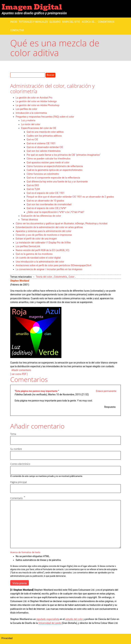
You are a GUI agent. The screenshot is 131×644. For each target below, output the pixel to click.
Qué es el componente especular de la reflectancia (53, 178)
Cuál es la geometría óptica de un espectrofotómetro (54, 170)
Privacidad (7, 638)
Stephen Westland (20, 281)
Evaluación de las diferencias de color (41, 216)
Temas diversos (30, 220)
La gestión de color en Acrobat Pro (34, 98)
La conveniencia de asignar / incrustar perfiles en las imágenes (49, 269)
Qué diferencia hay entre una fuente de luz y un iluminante (57, 182)
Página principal (18, 482)
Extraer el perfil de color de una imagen (36, 239)
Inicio (14, 22)
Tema (13, 434)
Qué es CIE (32, 139)
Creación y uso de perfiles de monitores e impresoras (44, 235)
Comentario (16, 498)
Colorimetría (60, 277)
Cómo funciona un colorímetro (43, 174)
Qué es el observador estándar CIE (45, 147)
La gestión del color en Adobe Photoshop (38, 105)
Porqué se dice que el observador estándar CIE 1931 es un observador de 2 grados (70, 197)
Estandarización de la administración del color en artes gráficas (49, 227)
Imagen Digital (32, 7)
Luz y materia (28, 120)
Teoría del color (44, 277)
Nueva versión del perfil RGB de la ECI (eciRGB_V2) (42, 250)
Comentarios (106, 22)
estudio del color (74, 619)
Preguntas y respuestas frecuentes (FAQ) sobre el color (45, 117)
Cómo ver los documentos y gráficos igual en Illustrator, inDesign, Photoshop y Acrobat (62, 223)
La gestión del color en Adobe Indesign (36, 101)
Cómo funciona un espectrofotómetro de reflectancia (55, 166)
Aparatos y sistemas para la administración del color (43, 231)
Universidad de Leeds (50, 623)
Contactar (17, 30)
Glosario (55, 22)
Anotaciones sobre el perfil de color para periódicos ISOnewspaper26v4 (53, 265)
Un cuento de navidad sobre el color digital (38, 258)
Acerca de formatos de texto (25, 552)
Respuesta (110, 407)
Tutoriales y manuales (33, 22)
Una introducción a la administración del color (40, 262)
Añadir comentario (21, 370)
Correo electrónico (20, 464)
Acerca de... (89, 22)
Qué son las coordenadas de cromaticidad (49, 204)
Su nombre (16, 449)
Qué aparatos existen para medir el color (48, 162)
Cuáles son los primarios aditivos (44, 136)
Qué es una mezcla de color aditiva (45, 132)
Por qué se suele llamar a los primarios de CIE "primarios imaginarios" (64, 155)
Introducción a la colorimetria (31, 113)
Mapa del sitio (71, 22)
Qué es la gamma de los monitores (34, 254)
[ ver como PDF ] (19, 374)
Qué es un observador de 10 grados (45, 201)
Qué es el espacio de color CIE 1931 (46, 193)
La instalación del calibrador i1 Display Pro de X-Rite (43, 243)
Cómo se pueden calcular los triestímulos (49, 159)
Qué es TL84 (33, 189)
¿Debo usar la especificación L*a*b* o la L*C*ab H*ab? (55, 212)
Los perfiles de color (26, 109)
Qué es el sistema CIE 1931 (41, 143)
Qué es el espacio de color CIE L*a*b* (46, 208)
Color (71, 277)
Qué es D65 (33, 185)
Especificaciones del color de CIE (39, 128)
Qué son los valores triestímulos (44, 151)
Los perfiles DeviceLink (28, 246)
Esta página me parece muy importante (37, 391)
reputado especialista (48, 619)
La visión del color (31, 124)
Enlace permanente (106, 391)
